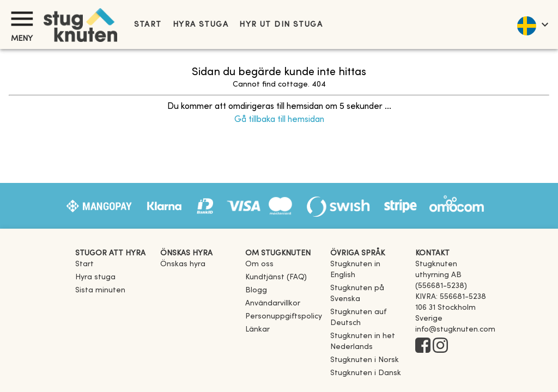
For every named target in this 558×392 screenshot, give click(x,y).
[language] (532, 24)
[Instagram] (440, 346)
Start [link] (148, 25)
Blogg (256, 290)
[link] (368, 275)
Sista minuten (100, 290)
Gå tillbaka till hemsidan (279, 120)
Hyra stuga (201, 25)
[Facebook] (423, 346)
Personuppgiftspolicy (284, 317)
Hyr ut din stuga (281, 25)
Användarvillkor (273, 304)
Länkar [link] (257, 330)
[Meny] (22, 19)
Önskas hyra (183, 264)
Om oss (259, 264)
